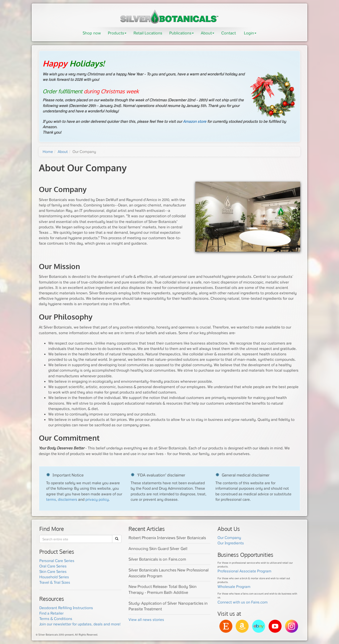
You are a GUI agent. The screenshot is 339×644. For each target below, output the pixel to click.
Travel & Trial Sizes (55, 582)
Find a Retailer (51, 613)
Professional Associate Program (244, 571)
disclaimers (68, 499)
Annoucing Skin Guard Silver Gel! (158, 548)
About (208, 33)
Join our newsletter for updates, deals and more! (80, 624)
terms (51, 499)
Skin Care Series (53, 571)
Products (117, 33)
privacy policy (97, 499)
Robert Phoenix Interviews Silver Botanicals (167, 538)
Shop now (92, 33)
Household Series (54, 577)
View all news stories (146, 619)
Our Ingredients (231, 543)
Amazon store (195, 121)
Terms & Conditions (56, 619)
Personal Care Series (57, 561)
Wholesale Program (234, 587)
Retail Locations (148, 33)
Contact (229, 33)
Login (250, 33)
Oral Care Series (53, 566)
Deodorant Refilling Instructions (66, 608)
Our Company (229, 537)
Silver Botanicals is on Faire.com (157, 559)
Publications (182, 33)
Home (48, 152)
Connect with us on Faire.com (243, 602)
